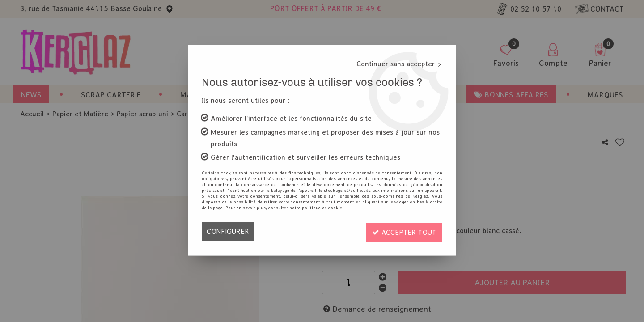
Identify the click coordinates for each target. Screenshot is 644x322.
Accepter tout (403, 231)
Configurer (228, 231)
